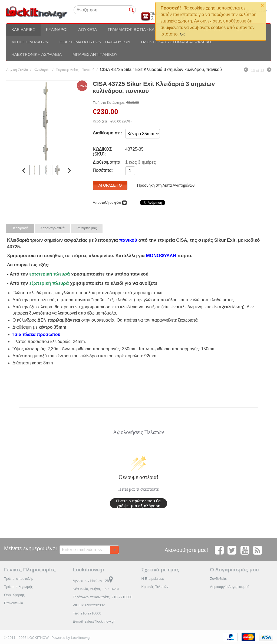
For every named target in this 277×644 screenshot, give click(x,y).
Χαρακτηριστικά (52, 228)
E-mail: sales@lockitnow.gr (94, 621)
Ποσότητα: (103, 170)
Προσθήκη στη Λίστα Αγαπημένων (166, 185)
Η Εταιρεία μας (153, 579)
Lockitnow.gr (81, 638)
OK (182, 34)
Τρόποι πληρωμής (18, 587)
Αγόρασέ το (110, 185)
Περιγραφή (20, 228)
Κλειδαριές (23, 29)
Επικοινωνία (14, 603)
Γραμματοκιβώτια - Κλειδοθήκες (143, 29)
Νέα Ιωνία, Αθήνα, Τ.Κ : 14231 (96, 589)
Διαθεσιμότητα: (107, 162)
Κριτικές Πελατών (155, 587)
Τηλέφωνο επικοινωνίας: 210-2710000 (103, 597)
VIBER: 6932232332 (89, 605)
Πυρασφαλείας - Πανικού (75, 70)
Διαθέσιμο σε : (108, 133)
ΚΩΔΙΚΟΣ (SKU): (102, 152)
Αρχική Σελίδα (17, 70)
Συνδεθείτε (218, 579)
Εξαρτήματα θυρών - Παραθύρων (95, 42)
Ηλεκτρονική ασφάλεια (37, 54)
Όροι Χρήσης (14, 595)
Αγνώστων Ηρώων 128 (93, 581)
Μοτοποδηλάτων (30, 42)
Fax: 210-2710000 (87, 613)
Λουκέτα (88, 29)
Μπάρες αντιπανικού (95, 54)
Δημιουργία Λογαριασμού (230, 587)
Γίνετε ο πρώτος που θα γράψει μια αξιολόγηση (138, 503)
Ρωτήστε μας (87, 228)
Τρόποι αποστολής (19, 579)
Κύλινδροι (57, 29)
